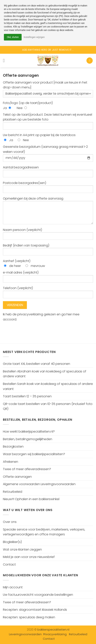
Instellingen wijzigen (34, 37)
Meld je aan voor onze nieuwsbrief (29, 557)
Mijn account (13, 587)
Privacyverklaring (55, 634)
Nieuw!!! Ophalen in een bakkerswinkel (31, 499)
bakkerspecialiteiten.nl (53, 630)
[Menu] (5, 60)
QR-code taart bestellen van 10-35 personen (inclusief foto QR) (48, 406)
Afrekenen (11, 462)
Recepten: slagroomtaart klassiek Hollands (35, 610)
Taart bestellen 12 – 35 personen (27, 396)
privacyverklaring (31, 314)
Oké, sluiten (13, 37)
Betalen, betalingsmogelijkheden (28, 439)
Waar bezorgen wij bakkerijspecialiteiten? (34, 454)
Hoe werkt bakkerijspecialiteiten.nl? (29, 432)
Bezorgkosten (13, 446)
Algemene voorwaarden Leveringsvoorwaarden (39, 484)
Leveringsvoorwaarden (25, 634)
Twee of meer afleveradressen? (27, 469)
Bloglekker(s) (12, 542)
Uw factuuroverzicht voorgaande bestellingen (38, 595)
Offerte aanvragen (17, 477)
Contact (9, 564)
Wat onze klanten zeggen (22, 549)
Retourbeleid (13, 492)
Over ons (10, 522)
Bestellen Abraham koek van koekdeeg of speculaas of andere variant (45, 374)
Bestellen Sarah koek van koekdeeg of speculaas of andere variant (48, 386)
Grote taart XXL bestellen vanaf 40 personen (37, 364)
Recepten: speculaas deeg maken (29, 617)
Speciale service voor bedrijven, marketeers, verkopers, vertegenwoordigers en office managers (44, 532)
